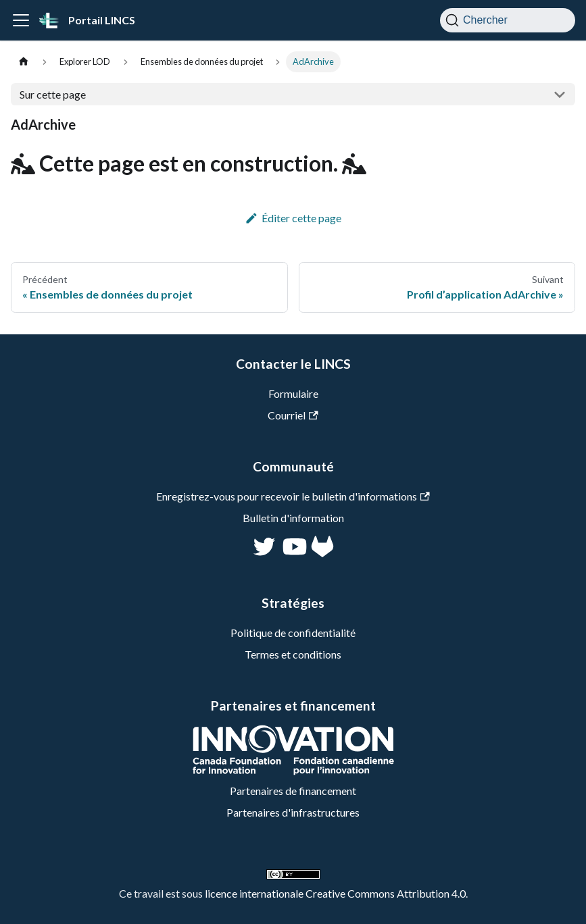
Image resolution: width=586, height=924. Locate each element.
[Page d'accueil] (24, 62)
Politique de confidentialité (293, 633)
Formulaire (293, 393)
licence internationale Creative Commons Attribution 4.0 (335, 893)
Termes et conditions (293, 654)
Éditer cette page (293, 218)
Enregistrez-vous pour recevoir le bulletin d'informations (293, 496)
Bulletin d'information (293, 518)
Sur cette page (53, 94)
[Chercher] (508, 20)
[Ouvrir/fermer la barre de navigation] (21, 20)
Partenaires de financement (293, 791)
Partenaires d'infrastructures (293, 812)
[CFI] (293, 771)
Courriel (293, 415)
